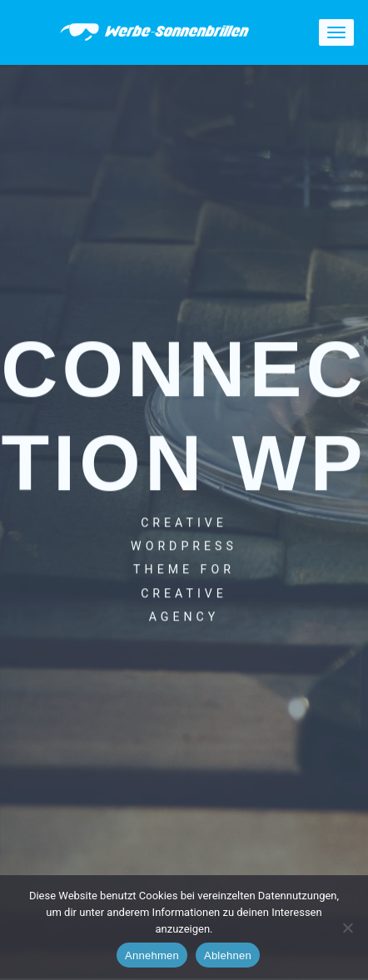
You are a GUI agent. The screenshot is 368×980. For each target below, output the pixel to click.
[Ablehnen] (347, 928)
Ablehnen (228, 955)
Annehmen (152, 955)
